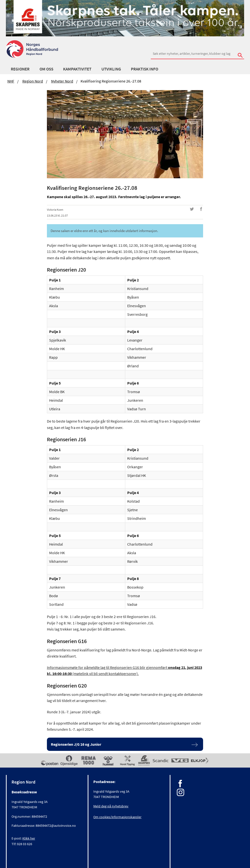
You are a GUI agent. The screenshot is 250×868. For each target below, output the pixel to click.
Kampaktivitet (77, 69)
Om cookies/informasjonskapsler (117, 817)
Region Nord (33, 81)
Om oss (46, 69)
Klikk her (29, 838)
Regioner (20, 69)
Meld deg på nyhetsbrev (111, 806)
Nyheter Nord (62, 81)
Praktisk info (145, 69)
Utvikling (111, 69)
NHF (11, 81)
